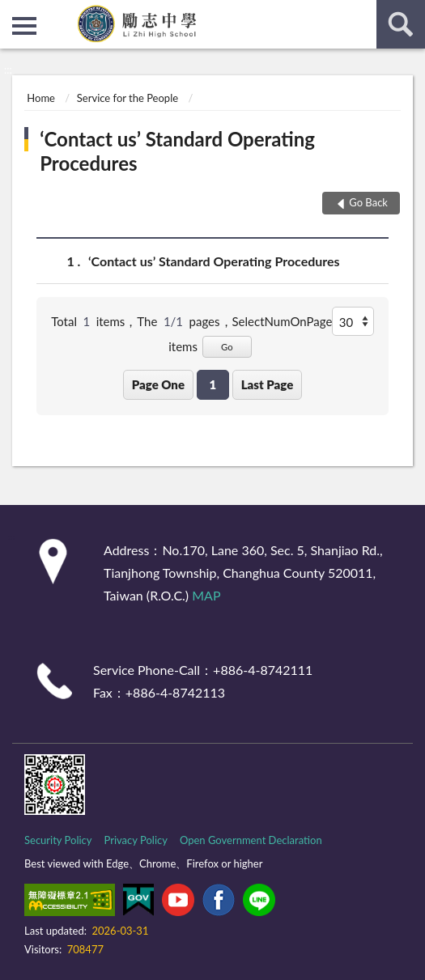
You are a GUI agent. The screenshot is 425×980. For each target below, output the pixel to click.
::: (13, 12)
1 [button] (212, 384)
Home (41, 98)
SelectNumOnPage (283, 321)
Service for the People (127, 98)
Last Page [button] (268, 384)
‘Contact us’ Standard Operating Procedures (177, 151)
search (401, 24)
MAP (206, 595)
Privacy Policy (136, 840)
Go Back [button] (368, 202)
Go (227, 347)
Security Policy (58, 840)
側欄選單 (24, 26)
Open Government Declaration (251, 840)
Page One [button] (158, 384)
